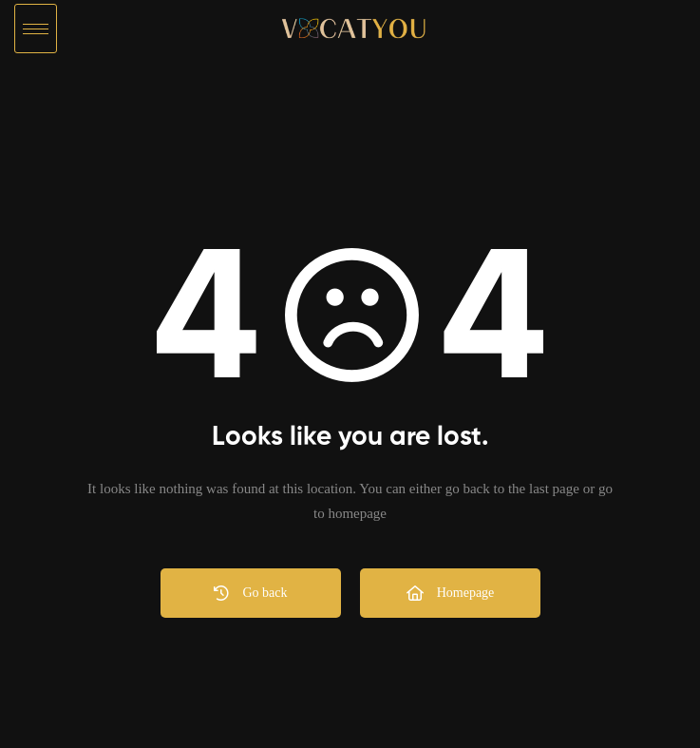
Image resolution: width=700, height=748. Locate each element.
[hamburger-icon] (36, 29)
